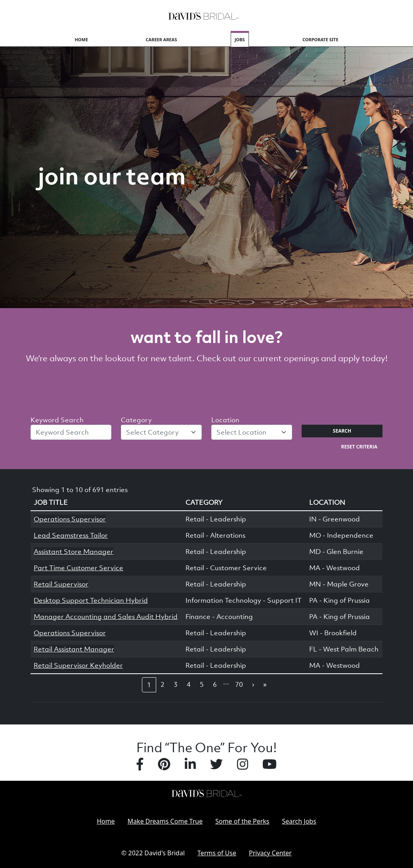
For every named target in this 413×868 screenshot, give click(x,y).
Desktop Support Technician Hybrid (91, 600)
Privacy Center (270, 853)
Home (81, 39)
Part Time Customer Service (78, 568)
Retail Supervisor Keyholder (78, 665)
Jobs (240, 39)
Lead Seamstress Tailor (71, 535)
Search (342, 431)
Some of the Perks (242, 821)
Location (225, 420)
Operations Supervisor (70, 519)
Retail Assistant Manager (74, 649)
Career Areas (162, 39)
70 (239, 684)
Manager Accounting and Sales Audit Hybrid (106, 617)
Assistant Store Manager (74, 552)
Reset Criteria (359, 447)
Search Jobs (299, 821)
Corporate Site (320, 39)
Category (136, 420)
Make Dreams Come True (165, 821)
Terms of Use (217, 853)
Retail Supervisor (61, 584)
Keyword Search (57, 420)
